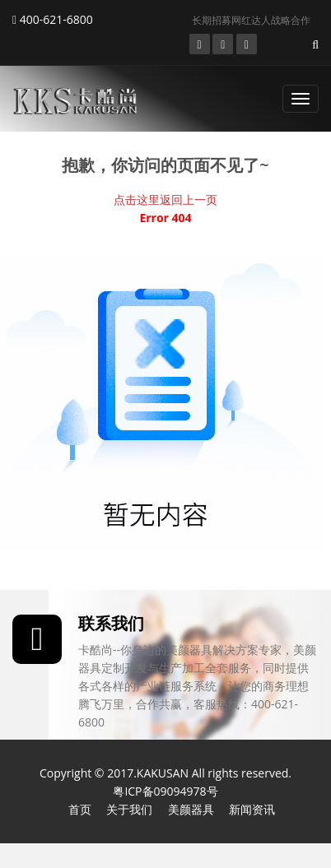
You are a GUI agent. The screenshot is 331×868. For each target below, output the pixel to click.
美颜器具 (191, 809)
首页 (80, 809)
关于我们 (129, 809)
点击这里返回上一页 (165, 200)
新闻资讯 (252, 809)
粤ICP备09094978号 (165, 791)
